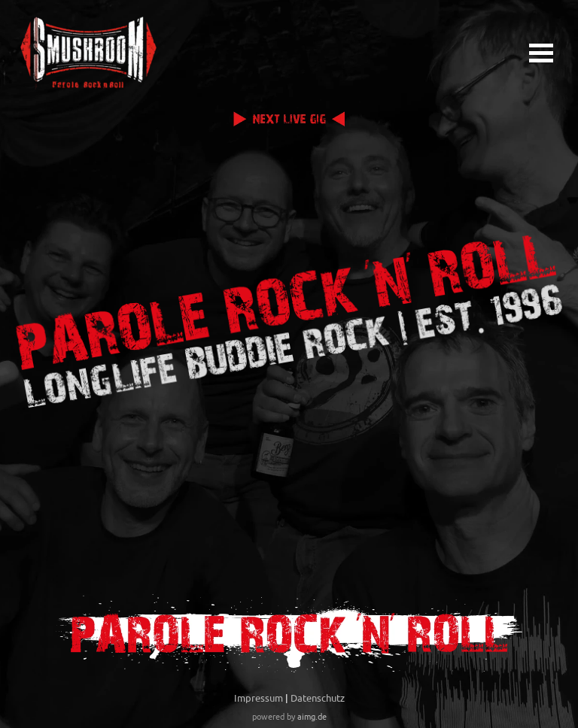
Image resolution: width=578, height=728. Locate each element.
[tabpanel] (289, 705)
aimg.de (312, 716)
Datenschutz (318, 698)
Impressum (259, 698)
